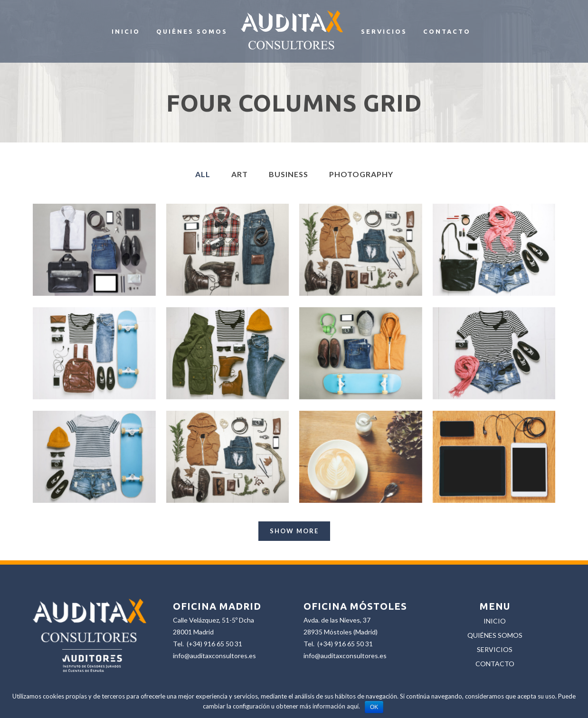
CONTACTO (495, 664)
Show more (294, 531)
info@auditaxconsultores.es (214, 656)
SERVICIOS (495, 649)
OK (374, 707)
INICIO (495, 621)
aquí (353, 706)
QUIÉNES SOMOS (495, 635)
